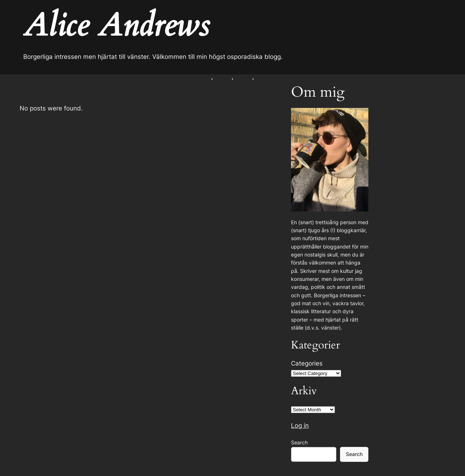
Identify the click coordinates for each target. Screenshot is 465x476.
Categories (307, 363)
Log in (300, 425)
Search (299, 442)
